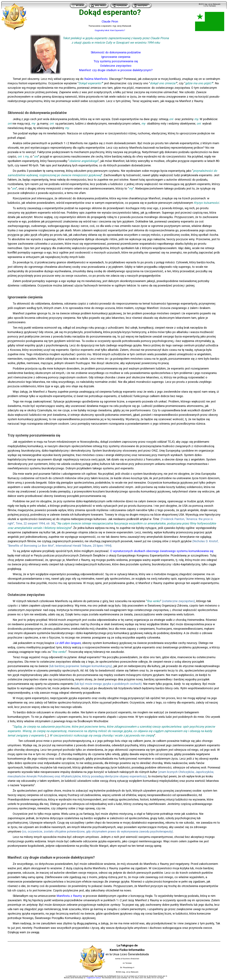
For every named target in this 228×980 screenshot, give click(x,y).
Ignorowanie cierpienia (116, 57)
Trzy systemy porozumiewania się (116, 61)
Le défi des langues (68, 643)
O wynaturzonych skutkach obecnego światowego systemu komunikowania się (162, 551)
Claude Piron (110, 22)
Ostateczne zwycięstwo (116, 66)
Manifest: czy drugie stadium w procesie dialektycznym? (116, 70)
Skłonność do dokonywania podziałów (116, 52)
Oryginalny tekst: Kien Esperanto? (110, 30)
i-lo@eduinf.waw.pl (94, 978)
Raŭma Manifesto (96, 79)
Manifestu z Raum (69, 896)
